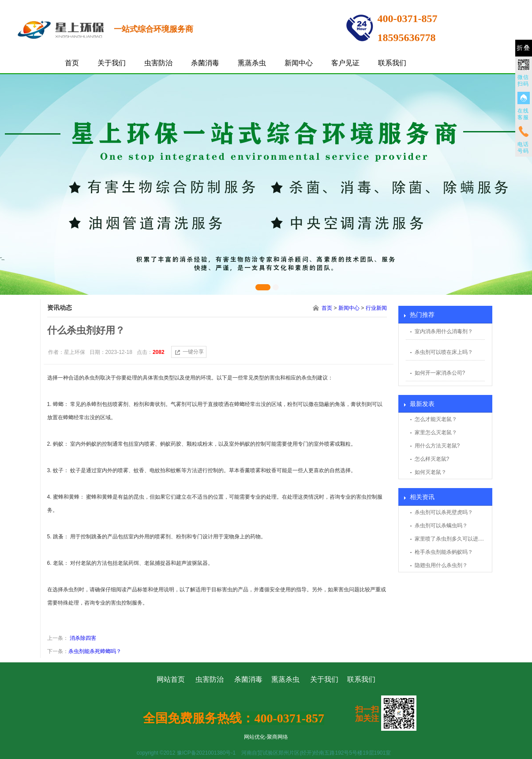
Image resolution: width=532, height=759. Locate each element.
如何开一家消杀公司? (440, 373)
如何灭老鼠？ (431, 472)
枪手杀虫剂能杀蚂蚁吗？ (444, 552)
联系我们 (392, 63)
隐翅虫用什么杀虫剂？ (441, 565)
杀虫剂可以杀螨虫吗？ (441, 526)
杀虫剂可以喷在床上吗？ (444, 352)
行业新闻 (376, 308)
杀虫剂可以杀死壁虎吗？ (444, 512)
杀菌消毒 (205, 63)
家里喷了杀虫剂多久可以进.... (449, 539)
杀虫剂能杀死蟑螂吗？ (95, 651)
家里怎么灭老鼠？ (436, 432)
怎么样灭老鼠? (432, 459)
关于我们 (112, 63)
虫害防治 (158, 63)
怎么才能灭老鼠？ (436, 419)
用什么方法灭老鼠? (437, 446)
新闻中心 (299, 63)
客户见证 (345, 63)
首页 (72, 63)
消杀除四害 (82, 638)
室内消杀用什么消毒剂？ (444, 331)
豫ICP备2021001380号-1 (206, 753)
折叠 (524, 48)
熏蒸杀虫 (252, 63)
